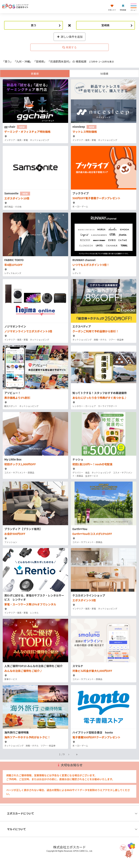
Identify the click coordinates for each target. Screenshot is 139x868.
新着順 (35, 74)
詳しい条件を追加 (70, 37)
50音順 (104, 74)
